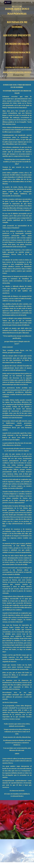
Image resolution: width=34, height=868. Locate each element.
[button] (2, 2)
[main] (17, 40)
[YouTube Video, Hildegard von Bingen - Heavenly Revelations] (17, 851)
